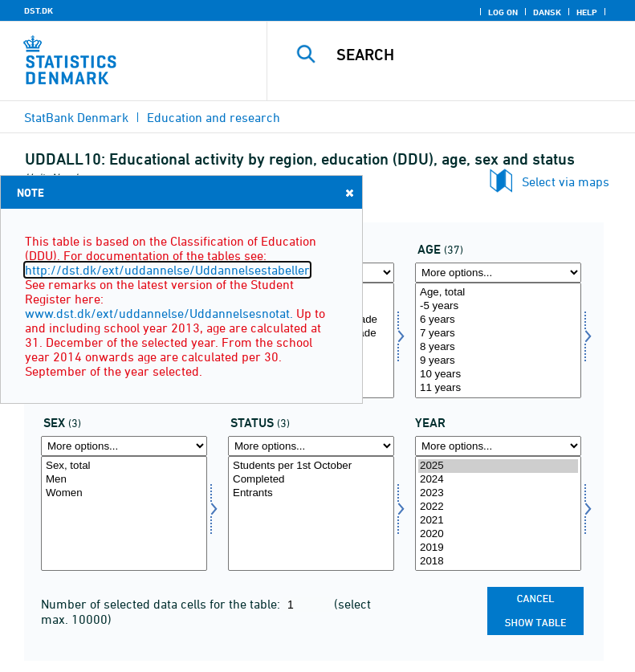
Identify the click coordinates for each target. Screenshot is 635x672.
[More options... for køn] (124, 446)
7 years (498, 334)
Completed (311, 480)
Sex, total (124, 466)
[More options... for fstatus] (311, 446)
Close (348, 192)
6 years (498, 320)
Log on (503, 12)
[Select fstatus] (311, 514)
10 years (498, 375)
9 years (498, 361)
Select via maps (566, 181)
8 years (498, 347)
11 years (498, 388)
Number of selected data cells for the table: (162, 604)
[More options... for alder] (498, 273)
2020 (498, 534)
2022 (498, 507)
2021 (498, 521)
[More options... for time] (498, 446)
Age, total (498, 293)
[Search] (475, 55)
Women (124, 493)
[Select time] (498, 514)
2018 (498, 562)
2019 (498, 548)
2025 (498, 466)
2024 (498, 480)
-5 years (498, 306)
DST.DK (39, 10)
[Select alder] (498, 340)
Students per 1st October (311, 466)
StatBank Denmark (76, 117)
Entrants (311, 493)
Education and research (214, 117)
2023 (498, 493)
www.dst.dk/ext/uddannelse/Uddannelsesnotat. (159, 313)
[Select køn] (124, 514)
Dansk (547, 12)
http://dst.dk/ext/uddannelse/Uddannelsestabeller (167, 270)
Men (124, 480)
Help (587, 12)
